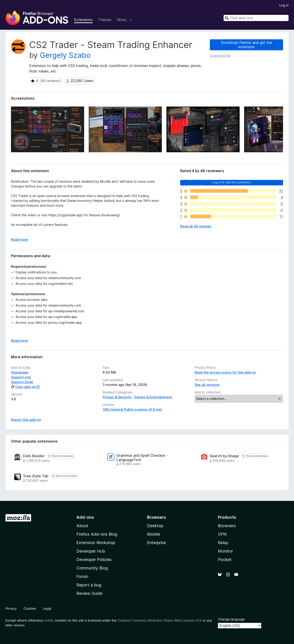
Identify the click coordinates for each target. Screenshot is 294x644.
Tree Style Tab (36, 476)
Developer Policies (94, 560)
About (82, 526)
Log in (284, 5)
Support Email (22, 382)
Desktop (155, 526)
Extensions (83, 20)
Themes (105, 20)
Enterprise (156, 543)
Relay (223, 543)
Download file (220, 55)
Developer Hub (91, 551)
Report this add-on (26, 420)
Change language (231, 619)
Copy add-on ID (25, 387)
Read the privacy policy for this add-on (225, 372)
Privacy (11, 608)
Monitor (225, 551)
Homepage (20, 372)
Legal (47, 608)
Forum (82, 576)
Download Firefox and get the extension (246, 45)
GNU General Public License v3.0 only (132, 409)
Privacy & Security (117, 397)
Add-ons (85, 517)
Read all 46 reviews (196, 226)
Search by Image (224, 456)
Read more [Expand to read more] (20, 239)
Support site (21, 377)
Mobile (154, 534)
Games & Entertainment (153, 397)
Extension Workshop (96, 543)
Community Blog (92, 568)
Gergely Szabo (65, 55)
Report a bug (89, 585)
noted (48, 620)
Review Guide (89, 593)
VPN (222, 534)
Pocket (225, 560)
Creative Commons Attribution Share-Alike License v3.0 (160, 620)
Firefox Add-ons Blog (97, 534)
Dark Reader (34, 456)
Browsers (227, 526)
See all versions (207, 385)
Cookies (30, 608)
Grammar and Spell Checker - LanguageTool (142, 458)
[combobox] (256, 18)
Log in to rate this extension (232, 182)
